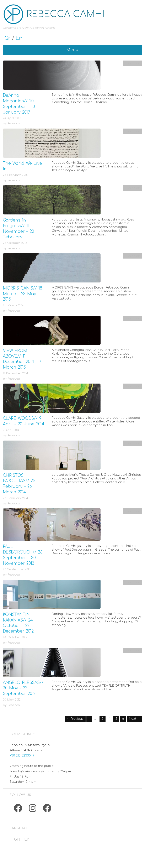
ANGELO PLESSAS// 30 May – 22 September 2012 (23, 688)
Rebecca (14, 123)
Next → (135, 719)
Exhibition (133, 63)
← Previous (75, 719)
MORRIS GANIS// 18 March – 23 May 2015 (23, 294)
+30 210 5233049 (22, 755)
